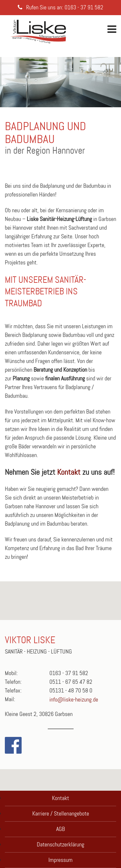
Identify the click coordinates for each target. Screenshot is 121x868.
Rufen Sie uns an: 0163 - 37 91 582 (60, 7)
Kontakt (69, 472)
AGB (60, 829)
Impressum (60, 860)
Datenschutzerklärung (60, 844)
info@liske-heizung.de (74, 700)
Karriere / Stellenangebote (61, 814)
